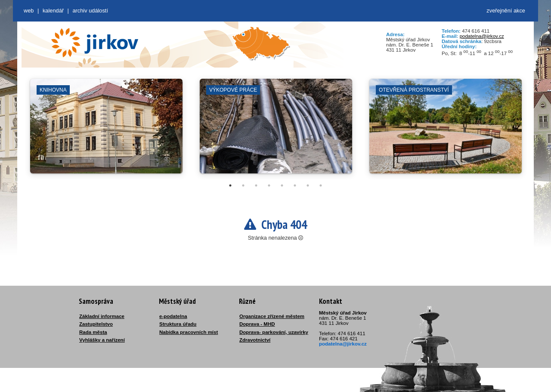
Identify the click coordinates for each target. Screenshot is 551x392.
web (29, 11)
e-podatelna (173, 316)
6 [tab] (295, 185)
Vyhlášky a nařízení (102, 340)
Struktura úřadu (178, 324)
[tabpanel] (106, 130)
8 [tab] (321, 185)
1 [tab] (230, 185)
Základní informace (102, 316)
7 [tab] (308, 185)
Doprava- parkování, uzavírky (274, 332)
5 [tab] (282, 185)
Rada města (93, 332)
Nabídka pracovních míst (189, 332)
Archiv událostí (90, 11)
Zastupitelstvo (96, 324)
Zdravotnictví (255, 340)
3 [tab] (256, 185)
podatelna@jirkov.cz (482, 36)
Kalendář (53, 11)
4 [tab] (269, 185)
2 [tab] (243, 185)
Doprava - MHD (257, 324)
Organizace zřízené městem (272, 316)
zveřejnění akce (506, 11)
